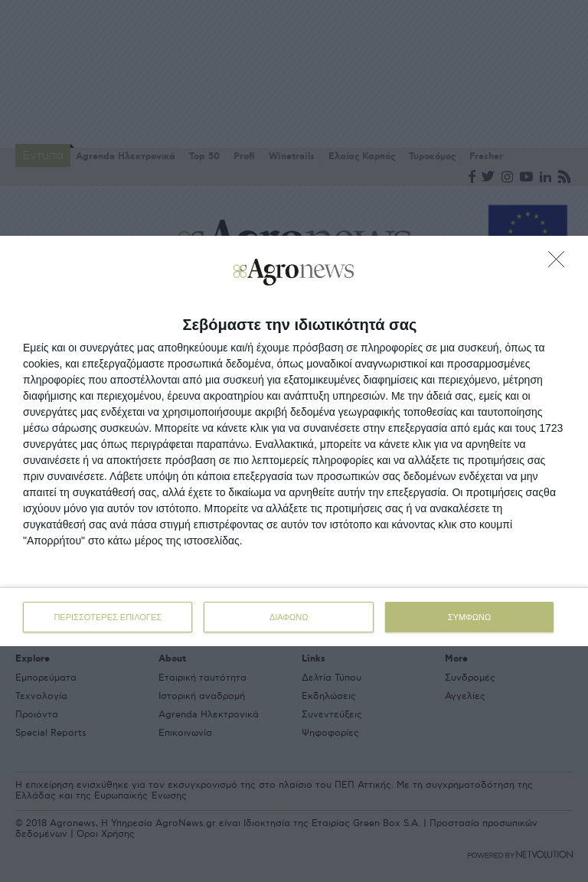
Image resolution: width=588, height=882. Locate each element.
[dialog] (294, 441)
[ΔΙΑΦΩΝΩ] (560, 263)
